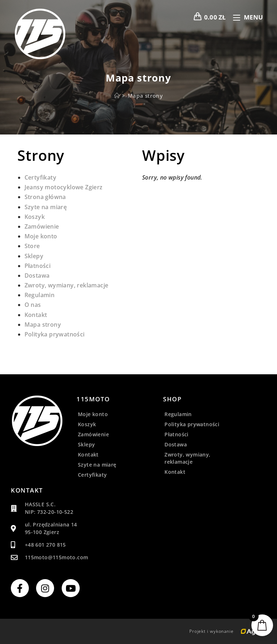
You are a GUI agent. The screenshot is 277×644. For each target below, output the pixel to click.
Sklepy (34, 256)
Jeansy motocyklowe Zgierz (64, 187)
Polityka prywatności (55, 334)
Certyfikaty (40, 177)
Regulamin (40, 295)
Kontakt (36, 315)
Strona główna (45, 197)
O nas (33, 305)
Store (32, 246)
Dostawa (37, 275)
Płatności (38, 266)
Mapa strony (145, 96)
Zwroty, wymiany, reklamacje (67, 285)
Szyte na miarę (46, 207)
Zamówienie (42, 226)
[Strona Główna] (117, 96)
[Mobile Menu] (245, 17)
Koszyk (35, 217)
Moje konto (41, 236)
